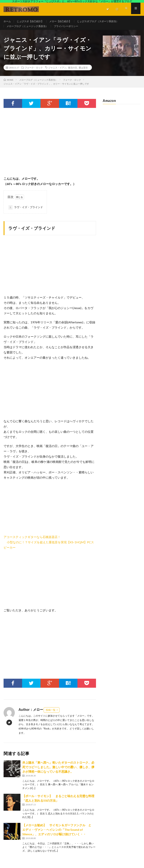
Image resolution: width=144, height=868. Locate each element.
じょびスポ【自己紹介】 (32, 21)
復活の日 (73, 72)
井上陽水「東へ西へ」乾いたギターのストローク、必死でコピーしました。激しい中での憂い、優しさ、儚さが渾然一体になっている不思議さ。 (58, 771)
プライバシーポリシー (70, 28)
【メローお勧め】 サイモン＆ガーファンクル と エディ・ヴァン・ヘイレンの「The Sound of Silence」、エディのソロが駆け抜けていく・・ (58, 834)
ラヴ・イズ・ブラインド (26, 212)
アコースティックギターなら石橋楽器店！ (32, 541)
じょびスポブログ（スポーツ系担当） (104, 21)
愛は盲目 (83, 72)
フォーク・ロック (34, 72)
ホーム (7, 21)
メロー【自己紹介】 (64, 21)
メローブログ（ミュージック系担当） (29, 28)
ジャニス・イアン (57, 72)
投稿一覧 (51, 714)
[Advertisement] (50, 150)
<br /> (15, 511)
